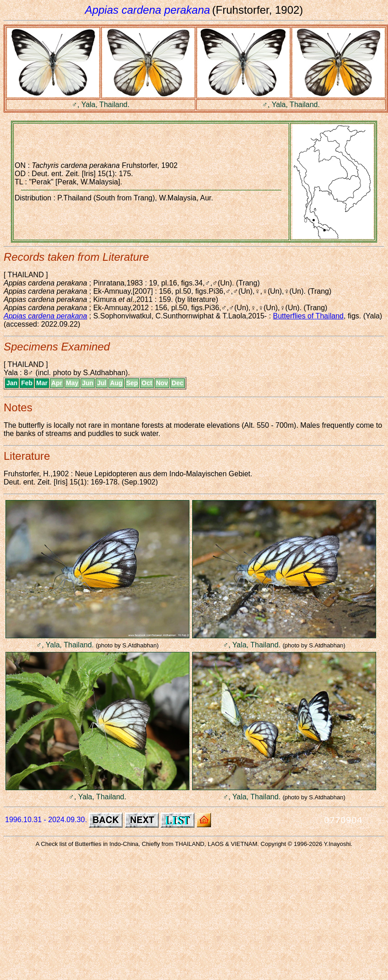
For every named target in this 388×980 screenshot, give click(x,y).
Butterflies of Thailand (308, 316)
